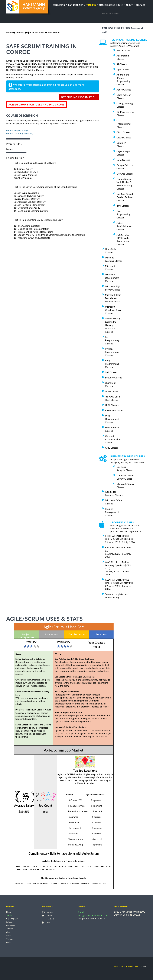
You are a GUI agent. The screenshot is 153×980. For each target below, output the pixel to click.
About (129, 5)
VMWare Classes (114, 410)
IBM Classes (123, 206)
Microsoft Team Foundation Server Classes (113, 298)
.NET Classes (123, 50)
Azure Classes (124, 90)
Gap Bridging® (12, 919)
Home (9, 32)
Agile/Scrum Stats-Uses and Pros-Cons (36, 105)
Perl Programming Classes (112, 340)
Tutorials (10, 929)
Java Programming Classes (123, 214)
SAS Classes (111, 372)
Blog (8, 932)
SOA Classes (112, 391)
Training (91, 5)
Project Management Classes (112, 512)
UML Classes (112, 405)
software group (126, 967)
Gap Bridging (76, 5)
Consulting (59, 5)
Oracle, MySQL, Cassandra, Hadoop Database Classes (113, 325)
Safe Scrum (54, 32)
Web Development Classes (112, 419)
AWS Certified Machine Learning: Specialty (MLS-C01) (118, 565)
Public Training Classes (32, 70)
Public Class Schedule (111, 5)
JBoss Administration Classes (124, 226)
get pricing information (79, 97)
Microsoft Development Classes (112, 278)
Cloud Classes (124, 137)
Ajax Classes (123, 69)
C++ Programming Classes (123, 124)
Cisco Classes (124, 132)
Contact (140, 5)
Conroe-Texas (37, 32)
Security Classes (113, 377)
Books (9, 942)
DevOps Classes (125, 174)
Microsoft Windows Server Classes (114, 310)
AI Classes (122, 64)
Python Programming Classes (112, 352)
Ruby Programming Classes (112, 364)
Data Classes (123, 160)
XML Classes (112, 448)
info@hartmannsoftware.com (93, 915)
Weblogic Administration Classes (113, 439)
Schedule (10, 922)
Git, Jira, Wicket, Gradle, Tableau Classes (125, 197)
